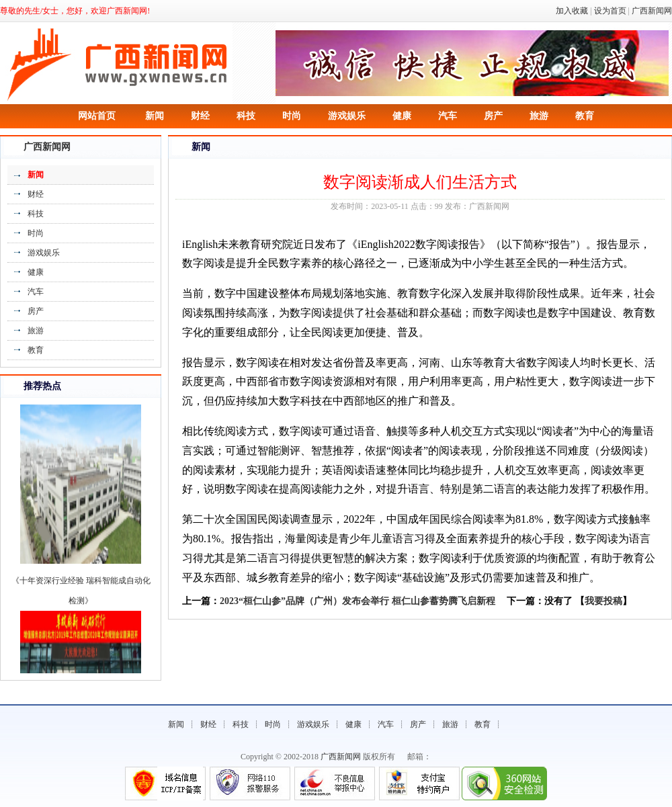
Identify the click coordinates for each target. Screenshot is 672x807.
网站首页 (97, 116)
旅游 (539, 116)
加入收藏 (572, 11)
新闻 (155, 116)
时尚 (292, 116)
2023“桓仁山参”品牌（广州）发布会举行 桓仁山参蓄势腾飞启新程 (358, 601)
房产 (493, 116)
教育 (585, 116)
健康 (402, 116)
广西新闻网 (652, 11)
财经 (200, 116)
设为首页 (610, 11)
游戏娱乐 (347, 116)
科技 (246, 116)
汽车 (448, 116)
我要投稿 (603, 601)
